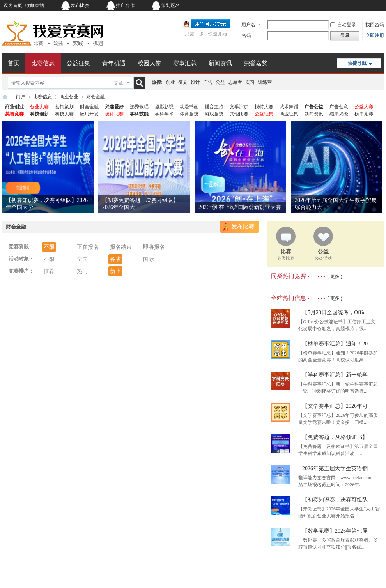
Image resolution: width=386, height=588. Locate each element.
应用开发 (89, 114)
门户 (21, 97)
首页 (14, 63)
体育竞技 (189, 114)
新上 (115, 271)
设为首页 (13, 5)
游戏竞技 (214, 114)
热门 (82, 271)
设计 (195, 82)
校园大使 (149, 63)
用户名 (248, 25)
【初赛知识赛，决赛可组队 (335, 500)
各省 (115, 259)
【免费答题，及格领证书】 (335, 437)
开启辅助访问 (335, 5)
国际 (149, 259)
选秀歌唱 (139, 107)
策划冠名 (170, 5)
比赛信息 (43, 63)
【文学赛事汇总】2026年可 (335, 406)
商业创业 (69, 97)
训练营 (265, 82)
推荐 (49, 271)
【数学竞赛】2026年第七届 (335, 531)
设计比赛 (114, 114)
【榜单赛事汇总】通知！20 (335, 344)
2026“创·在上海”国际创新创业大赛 (240, 207)
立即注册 (375, 35)
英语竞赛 (14, 114)
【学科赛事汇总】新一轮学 (335, 375)
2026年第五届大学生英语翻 (335, 468)
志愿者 (235, 82)
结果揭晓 (339, 114)
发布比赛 (80, 5)
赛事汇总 (185, 63)
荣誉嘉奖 (256, 63)
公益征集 (78, 63)
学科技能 (139, 114)
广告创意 (339, 107)
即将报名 (154, 247)
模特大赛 (264, 107)
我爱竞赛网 (5, 97)
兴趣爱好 (114, 107)
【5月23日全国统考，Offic (334, 313)
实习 (250, 82)
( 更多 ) (335, 276)
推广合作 (125, 5)
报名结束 (121, 247)
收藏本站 (35, 5)
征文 (183, 82)
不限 (49, 247)
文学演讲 (239, 107)
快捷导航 (357, 63)
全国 (82, 259)
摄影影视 (164, 107)
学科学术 (164, 114)
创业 (170, 82)
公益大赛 (364, 107)
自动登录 (343, 25)
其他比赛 (239, 114)
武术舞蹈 (289, 107)
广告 (208, 82)
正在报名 (88, 247)
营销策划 (64, 107)
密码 (246, 35)
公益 (220, 82)
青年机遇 (114, 63)
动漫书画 (189, 107)
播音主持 (214, 107)
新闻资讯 (220, 63)
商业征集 (289, 114)
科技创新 (39, 114)
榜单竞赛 (364, 114)
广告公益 (314, 107)
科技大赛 (64, 114)
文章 (119, 83)
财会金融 (89, 107)
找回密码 (375, 25)
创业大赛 (39, 107)
